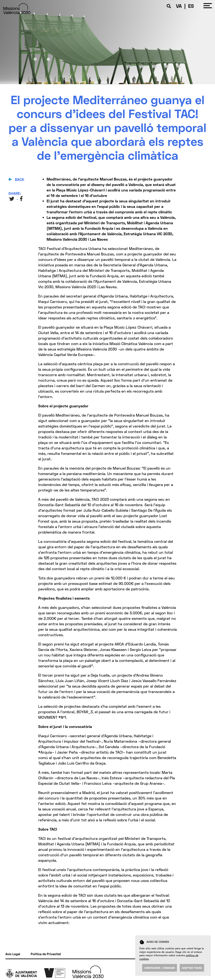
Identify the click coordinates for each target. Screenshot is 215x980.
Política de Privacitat (46, 954)
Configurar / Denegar (160, 968)
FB (22, 199)
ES (191, 6)
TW (12, 199)
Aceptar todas (192, 968)
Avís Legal (13, 954)
